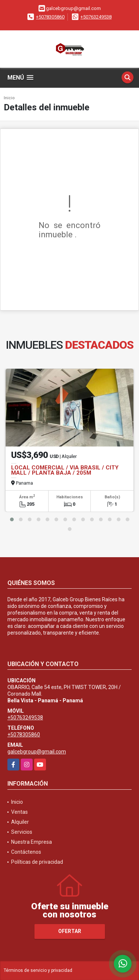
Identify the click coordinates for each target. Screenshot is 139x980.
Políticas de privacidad (37, 862)
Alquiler (20, 822)
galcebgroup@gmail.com (37, 752)
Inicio (9, 98)
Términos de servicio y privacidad (38, 970)
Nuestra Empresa (32, 842)
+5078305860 (50, 17)
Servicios (22, 832)
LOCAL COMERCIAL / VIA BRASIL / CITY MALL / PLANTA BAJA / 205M (65, 470)
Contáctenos (26, 852)
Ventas (19, 812)
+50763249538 (96, 17)
